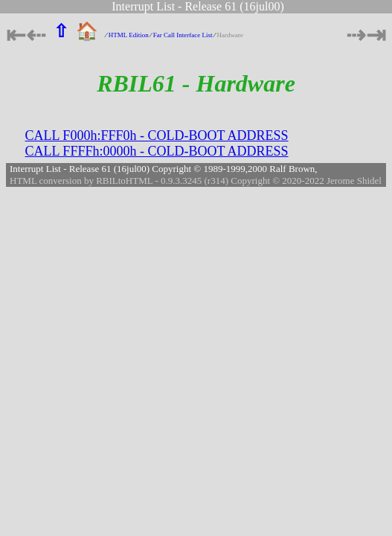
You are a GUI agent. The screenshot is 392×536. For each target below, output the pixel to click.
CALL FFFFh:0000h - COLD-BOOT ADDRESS (157, 151)
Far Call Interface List (183, 35)
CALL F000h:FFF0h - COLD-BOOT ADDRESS (157, 135)
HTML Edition (129, 35)
